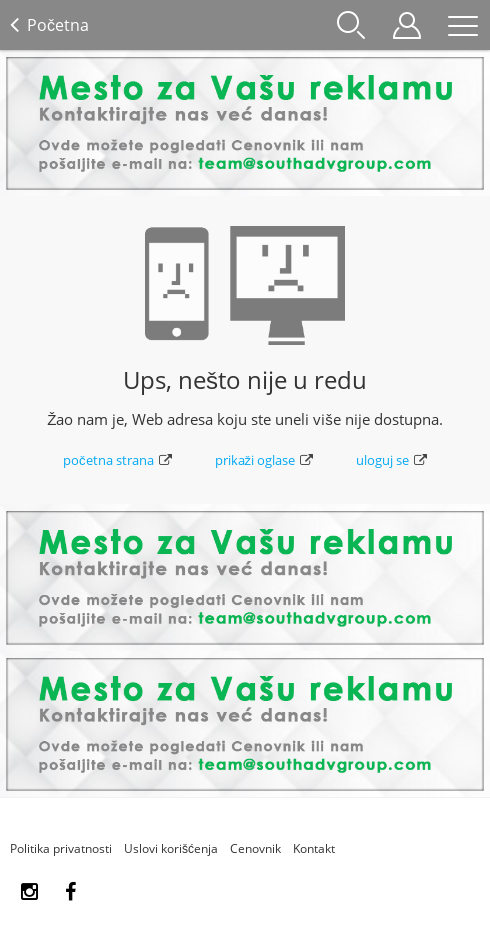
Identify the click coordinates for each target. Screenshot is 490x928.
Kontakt (314, 848)
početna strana (117, 460)
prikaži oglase (264, 460)
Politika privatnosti (61, 848)
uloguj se (391, 460)
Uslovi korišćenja (171, 848)
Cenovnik (255, 848)
